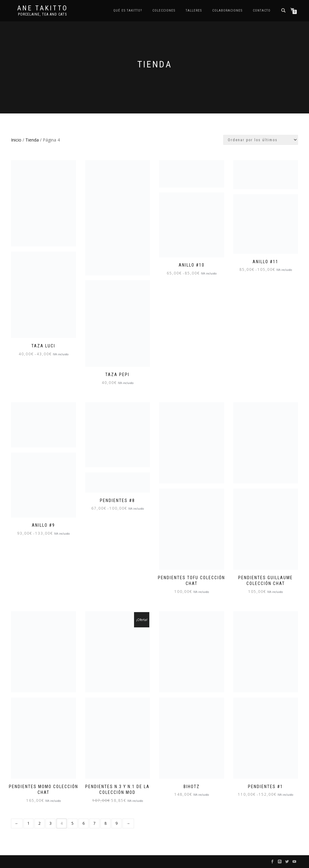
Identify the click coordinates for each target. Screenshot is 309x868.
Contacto (262, 11)
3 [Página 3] (51, 823)
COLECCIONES (164, 11)
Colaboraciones (227, 11)
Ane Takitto (42, 8)
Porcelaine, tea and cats (42, 14)
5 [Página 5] (73, 823)
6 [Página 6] (84, 823)
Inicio (16, 140)
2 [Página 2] (40, 823)
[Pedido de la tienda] (261, 140)
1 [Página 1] (29, 823)
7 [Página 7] (95, 823)
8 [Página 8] (105, 823)
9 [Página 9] (116, 823)
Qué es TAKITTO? (128, 11)
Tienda (32, 140)
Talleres (194, 11)
